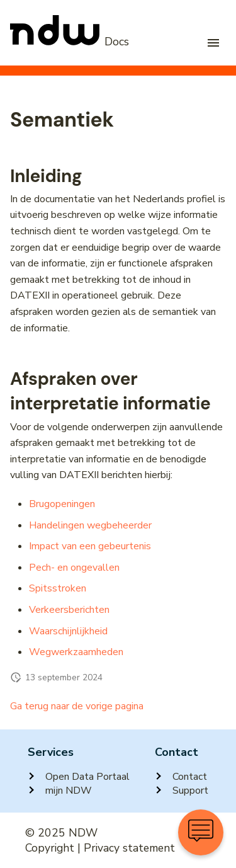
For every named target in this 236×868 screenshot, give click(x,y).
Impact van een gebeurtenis (90, 546)
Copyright (50, 848)
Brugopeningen (62, 504)
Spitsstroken (58, 588)
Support (182, 791)
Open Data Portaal (79, 777)
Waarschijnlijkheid (68, 631)
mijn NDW (60, 791)
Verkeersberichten (69, 610)
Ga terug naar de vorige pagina (77, 706)
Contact (181, 777)
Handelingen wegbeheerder (90, 525)
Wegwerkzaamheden (76, 652)
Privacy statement (129, 848)
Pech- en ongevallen (74, 568)
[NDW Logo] (70, 42)
